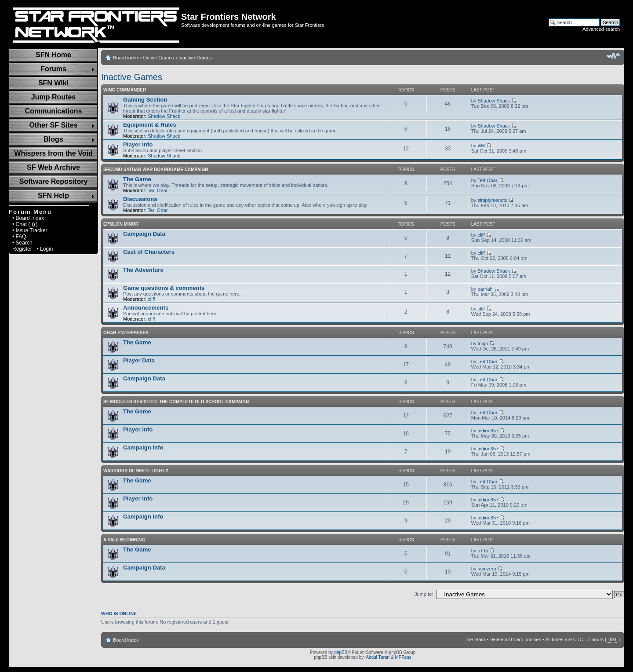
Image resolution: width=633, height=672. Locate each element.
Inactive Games (195, 58)
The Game (137, 179)
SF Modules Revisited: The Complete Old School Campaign (176, 402)
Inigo (483, 343)
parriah (485, 289)
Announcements (146, 308)
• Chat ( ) (25, 224)
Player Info (138, 144)
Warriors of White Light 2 (136, 471)
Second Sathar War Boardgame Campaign (156, 170)
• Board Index (28, 218)
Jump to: (424, 594)
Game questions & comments (164, 288)
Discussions (140, 199)
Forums (53, 69)
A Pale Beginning (124, 540)
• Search (22, 243)
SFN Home (53, 55)
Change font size (613, 56)
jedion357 (488, 431)
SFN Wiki (53, 83)
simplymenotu (492, 200)
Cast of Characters (149, 252)
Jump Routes (53, 97)
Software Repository (54, 181)
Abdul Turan (378, 657)
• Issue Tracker (30, 230)
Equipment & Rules (150, 125)
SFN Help (53, 195)
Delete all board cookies (515, 639)
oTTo (483, 551)
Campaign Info (143, 447)
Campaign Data (144, 234)
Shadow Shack (164, 116)
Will (481, 146)
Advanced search (601, 29)
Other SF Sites (53, 125)
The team (475, 639)
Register (22, 249)
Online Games (159, 58)
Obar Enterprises (126, 333)
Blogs (53, 139)
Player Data (139, 360)
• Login (45, 249)
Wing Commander (125, 90)
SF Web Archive (53, 167)
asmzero (487, 569)
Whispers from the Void (53, 153)
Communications (54, 111)
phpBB (341, 652)
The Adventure (143, 270)
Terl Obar (158, 190)
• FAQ (19, 237)
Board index (126, 58)
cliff (481, 235)
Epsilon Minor (121, 224)
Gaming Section (145, 100)
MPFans (403, 657)
